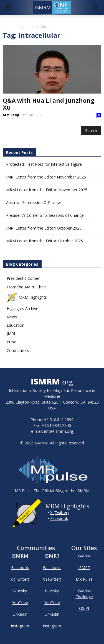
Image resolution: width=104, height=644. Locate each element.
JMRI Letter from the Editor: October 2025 (44, 228)
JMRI (11, 334)
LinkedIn (20, 614)
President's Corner (23, 278)
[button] (96, 7)
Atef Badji (11, 115)
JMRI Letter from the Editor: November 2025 (46, 177)
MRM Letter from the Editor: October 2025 (45, 241)
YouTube (20, 603)
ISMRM (84, 556)
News (12, 317)
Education (16, 325)
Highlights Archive (22, 309)
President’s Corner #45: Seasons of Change (45, 215)
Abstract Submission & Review (33, 202)
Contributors (18, 350)
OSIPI (84, 608)
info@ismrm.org (59, 431)
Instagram (20, 626)
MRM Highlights (27, 297)
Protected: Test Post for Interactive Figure (44, 164)
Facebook (59, 518)
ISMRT (84, 568)
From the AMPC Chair (26, 287)
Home (8, 27)
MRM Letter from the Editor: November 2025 (47, 190)
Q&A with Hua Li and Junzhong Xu (49, 104)
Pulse (12, 342)
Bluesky (20, 591)
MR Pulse (84, 579)
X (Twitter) (59, 513)
